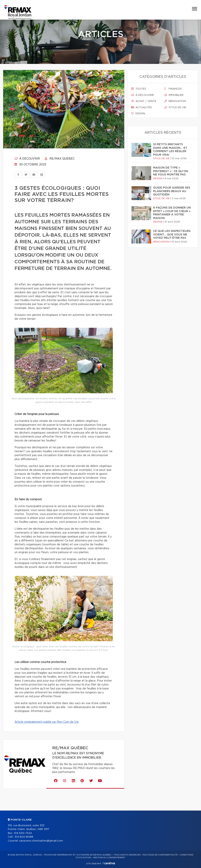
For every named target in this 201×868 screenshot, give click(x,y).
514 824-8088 (24, 837)
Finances (173, 89)
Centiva (109, 863)
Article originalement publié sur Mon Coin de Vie (47, 722)
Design (138, 113)
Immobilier (174, 95)
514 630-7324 (23, 833)
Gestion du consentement (109, 858)
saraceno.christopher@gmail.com (41, 841)
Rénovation (175, 101)
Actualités (142, 107)
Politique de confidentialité (160, 855)
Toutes (139, 89)
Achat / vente (144, 101)
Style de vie (175, 107)
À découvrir (27, 159)
